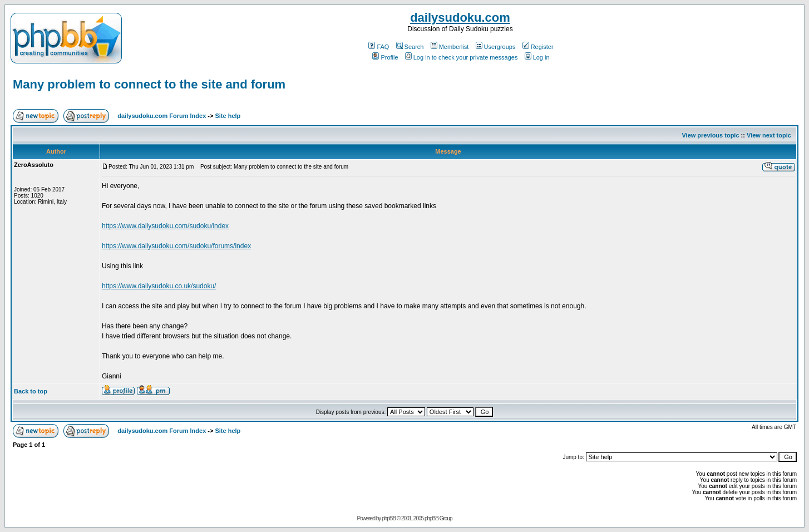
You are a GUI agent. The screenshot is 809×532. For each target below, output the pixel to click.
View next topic (769, 135)
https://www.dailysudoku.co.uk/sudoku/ (159, 286)
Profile (385, 57)
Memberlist (450, 47)
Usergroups (496, 47)
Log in (537, 57)
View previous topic (710, 135)
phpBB (389, 518)
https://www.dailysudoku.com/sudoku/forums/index (176, 246)
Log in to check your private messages (462, 57)
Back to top (31, 391)
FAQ (379, 47)
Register (538, 47)
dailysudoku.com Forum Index (162, 116)
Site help (228, 116)
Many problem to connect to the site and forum (149, 84)
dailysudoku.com (460, 18)
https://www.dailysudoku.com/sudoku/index (165, 226)
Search (410, 47)
